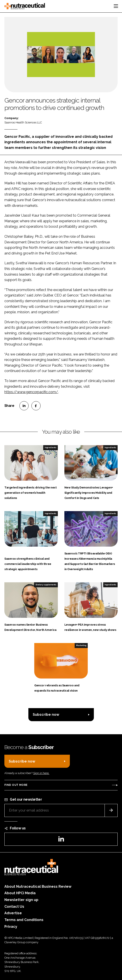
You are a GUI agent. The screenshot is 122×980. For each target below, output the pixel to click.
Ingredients (51, 448)
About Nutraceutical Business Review (38, 887)
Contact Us (14, 907)
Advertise (13, 913)
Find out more (16, 785)
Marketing (81, 645)
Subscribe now (46, 715)
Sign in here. (41, 773)
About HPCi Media (20, 893)
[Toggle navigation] (116, 6)
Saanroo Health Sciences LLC (23, 122)
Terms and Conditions (24, 920)
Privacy (11, 927)
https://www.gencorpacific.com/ (31, 392)
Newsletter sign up (21, 900)
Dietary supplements (46, 585)
